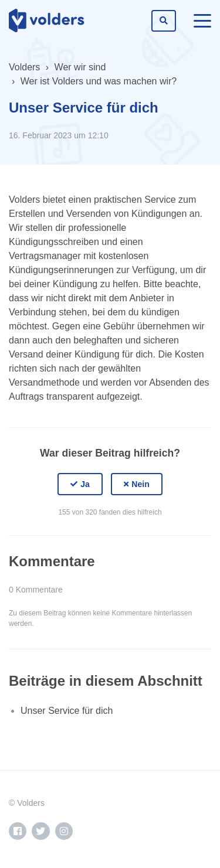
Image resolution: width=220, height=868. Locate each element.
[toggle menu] (202, 21)
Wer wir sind (80, 67)
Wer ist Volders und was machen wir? (99, 81)
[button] (80, 484)
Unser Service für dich (67, 711)
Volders (24, 67)
